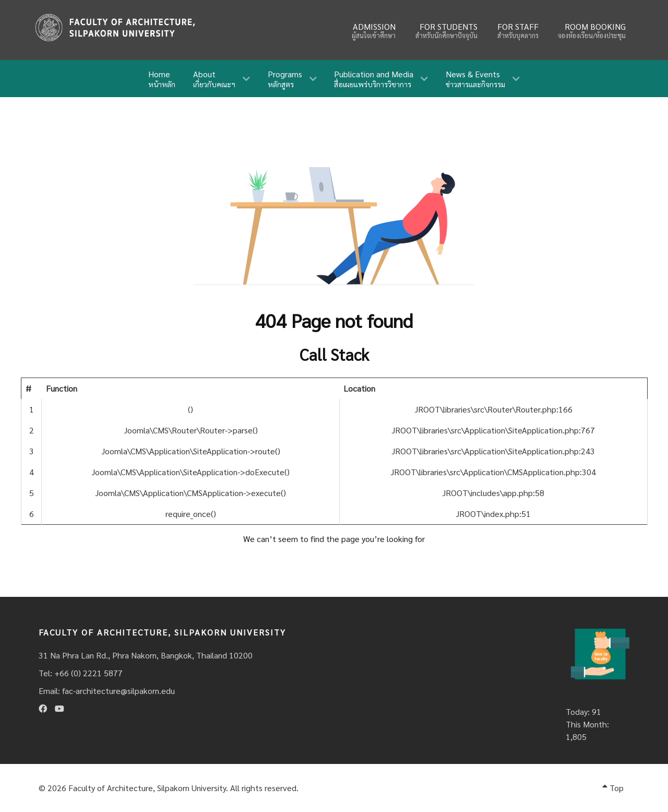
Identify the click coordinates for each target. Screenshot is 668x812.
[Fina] (115, 27)
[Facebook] (43, 708)
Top (613, 788)
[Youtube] (59, 708)
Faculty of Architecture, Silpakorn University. (148, 788)
